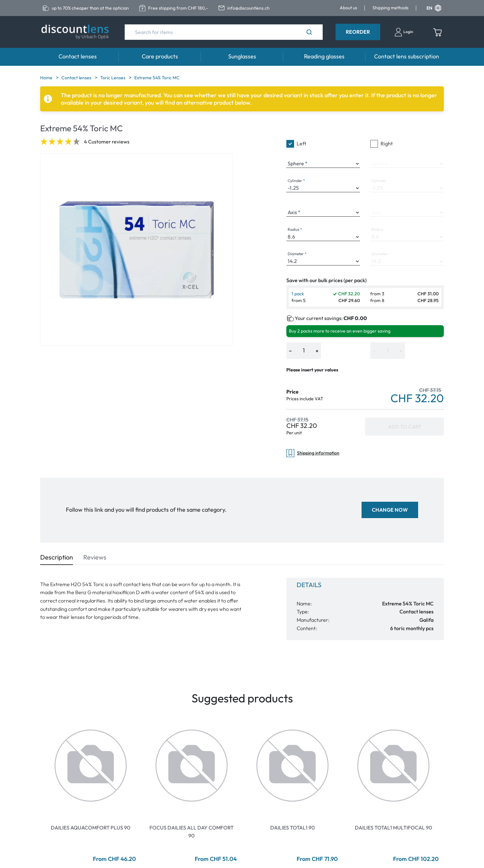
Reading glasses (324, 56)
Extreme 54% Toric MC (157, 78)
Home (47, 78)
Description (57, 557)
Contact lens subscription (407, 56)
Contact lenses (78, 56)
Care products (160, 56)
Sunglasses (242, 56)
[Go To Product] (91, 766)
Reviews (95, 557)
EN (434, 8)
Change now (390, 510)
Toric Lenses (113, 78)
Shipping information (313, 453)
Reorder (358, 32)
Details (309, 585)
